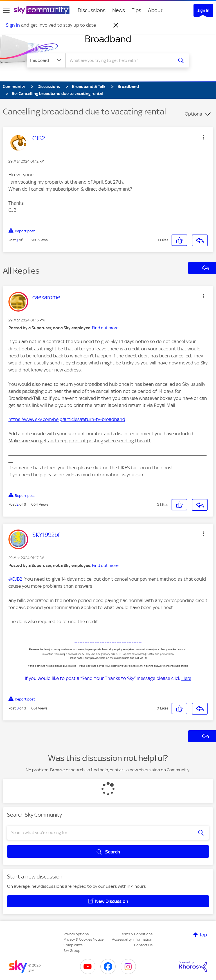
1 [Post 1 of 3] (17, 240)
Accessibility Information (132, 939)
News (119, 10)
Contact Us (143, 945)
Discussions (92, 10)
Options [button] (193, 114)
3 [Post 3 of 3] (18, 708)
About (155, 10)
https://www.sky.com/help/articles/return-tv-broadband (67, 419)
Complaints (73, 945)
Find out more (105, 328)
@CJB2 (15, 579)
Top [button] (203, 935)
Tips (136, 10)
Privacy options (76, 934)
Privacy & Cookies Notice (84, 939)
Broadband (108, 39)
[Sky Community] (42, 10)
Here (186, 678)
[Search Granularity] (46, 60)
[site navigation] (6, 10)
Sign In (203, 10)
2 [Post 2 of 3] (18, 504)
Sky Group (72, 951)
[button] (204, 137)
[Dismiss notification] (116, 25)
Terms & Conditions (136, 934)
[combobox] (121, 60)
